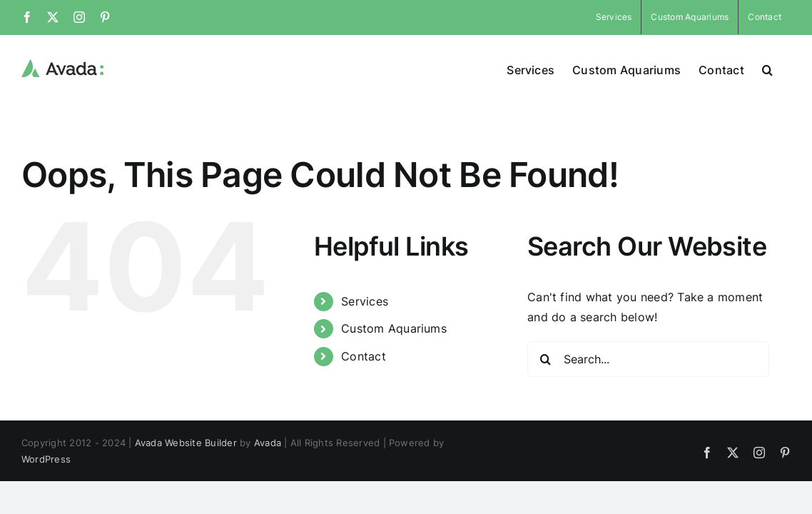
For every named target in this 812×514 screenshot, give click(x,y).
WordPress (46, 459)
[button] (785, 69)
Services (365, 301)
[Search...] (648, 359)
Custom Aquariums (394, 328)
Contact (364, 356)
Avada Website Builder (186, 443)
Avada (268, 443)
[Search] (545, 359)
